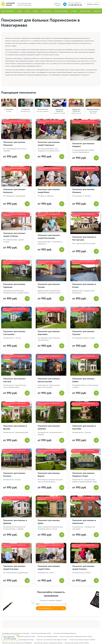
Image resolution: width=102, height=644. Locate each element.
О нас (27, 11)
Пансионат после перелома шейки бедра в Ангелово (52, 640)
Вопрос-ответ (85, 11)
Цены (20, 11)
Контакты (97, 11)
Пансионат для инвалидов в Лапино (41, 633)
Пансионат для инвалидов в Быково (47, 637)
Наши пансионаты (8, 11)
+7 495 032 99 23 (75, 5)
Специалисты (46, 11)
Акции (35, 11)
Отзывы (74, 11)
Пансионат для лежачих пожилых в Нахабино (82, 640)
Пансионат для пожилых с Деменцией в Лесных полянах (76, 637)
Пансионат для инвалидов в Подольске (65, 633)
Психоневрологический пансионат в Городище (16, 633)
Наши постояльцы (61, 11)
